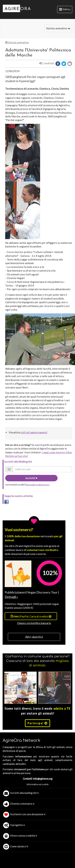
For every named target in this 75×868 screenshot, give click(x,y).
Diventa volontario (22, 804)
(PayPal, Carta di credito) (31, 616)
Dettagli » (11, 597)
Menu (66, 10)
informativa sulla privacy (37, 485)
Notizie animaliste (58, 28)
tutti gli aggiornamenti (34, 432)
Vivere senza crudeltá (24, 836)
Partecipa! (37, 723)
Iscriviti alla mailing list (25, 793)
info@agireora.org (43, 779)
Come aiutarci (19, 846)
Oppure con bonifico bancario (34, 623)
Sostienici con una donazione (28, 814)
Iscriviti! (31, 478)
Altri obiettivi (34, 637)
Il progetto (18, 825)
